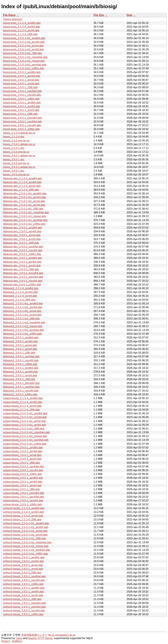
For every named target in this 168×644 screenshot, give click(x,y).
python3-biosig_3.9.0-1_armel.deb (23, 565)
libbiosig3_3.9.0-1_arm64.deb (20, 341)
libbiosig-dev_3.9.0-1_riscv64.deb (23, 250)
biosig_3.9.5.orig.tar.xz (16, 175)
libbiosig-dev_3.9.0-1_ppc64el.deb (23, 247)
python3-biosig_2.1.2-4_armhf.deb (23, 516)
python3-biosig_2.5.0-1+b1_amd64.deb (26, 523)
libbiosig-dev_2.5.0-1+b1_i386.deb (23, 209)
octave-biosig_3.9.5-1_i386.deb (21, 489)
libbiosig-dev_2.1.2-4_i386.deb (21, 190)
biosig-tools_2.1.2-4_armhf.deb (21, 30)
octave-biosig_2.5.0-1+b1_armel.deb (24, 421)
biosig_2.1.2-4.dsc (14, 137)
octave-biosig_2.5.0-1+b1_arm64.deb (25, 417)
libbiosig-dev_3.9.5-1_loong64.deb (23, 273)
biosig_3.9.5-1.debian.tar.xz (19, 167)
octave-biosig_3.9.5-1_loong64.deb (24, 493)
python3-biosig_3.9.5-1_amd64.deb (24, 588)
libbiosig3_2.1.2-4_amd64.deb (21, 288)
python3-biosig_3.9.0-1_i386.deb (22, 573)
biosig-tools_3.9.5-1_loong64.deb (23, 118)
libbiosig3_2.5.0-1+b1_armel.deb (22, 311)
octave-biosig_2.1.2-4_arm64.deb (23, 402)
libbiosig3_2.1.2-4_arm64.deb (20, 292)
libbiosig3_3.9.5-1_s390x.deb (20, 394)
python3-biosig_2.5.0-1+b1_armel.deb (25, 531)
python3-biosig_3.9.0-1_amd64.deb (24, 557)
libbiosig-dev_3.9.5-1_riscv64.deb (23, 281)
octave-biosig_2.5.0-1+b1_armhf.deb (25, 425)
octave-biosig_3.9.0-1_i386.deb (21, 463)
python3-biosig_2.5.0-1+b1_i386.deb (24, 538)
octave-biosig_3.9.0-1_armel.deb (22, 455)
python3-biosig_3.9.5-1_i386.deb (22, 599)
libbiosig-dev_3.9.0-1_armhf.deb (22, 239)
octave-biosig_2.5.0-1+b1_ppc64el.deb (26, 440)
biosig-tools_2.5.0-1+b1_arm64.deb (24, 42)
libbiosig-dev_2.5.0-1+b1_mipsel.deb (25, 216)
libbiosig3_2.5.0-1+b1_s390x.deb (22, 334)
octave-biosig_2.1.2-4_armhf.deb (22, 406)
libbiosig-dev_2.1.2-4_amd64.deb (23, 178)
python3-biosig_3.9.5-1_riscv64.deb (24, 611)
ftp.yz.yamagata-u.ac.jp (62, 635)
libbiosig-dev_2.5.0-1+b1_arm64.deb (24, 197)
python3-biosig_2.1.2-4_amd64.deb (24, 508)
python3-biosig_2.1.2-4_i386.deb (22, 519)
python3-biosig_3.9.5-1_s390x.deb (23, 614)
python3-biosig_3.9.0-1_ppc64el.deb (24, 576)
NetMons (17, 641)
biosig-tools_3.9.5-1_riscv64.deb (22, 125)
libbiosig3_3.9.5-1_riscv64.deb (21, 391)
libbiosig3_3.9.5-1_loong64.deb (21, 383)
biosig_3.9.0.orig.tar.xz (16, 163)
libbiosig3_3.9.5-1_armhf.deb (20, 375)
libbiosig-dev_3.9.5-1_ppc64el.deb (23, 277)
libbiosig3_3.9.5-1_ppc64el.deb (21, 387)
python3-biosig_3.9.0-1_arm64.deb (23, 561)
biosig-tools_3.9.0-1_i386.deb (20, 87)
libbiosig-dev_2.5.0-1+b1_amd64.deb (25, 193)
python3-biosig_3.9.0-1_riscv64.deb (24, 580)
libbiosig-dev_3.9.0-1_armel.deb (22, 235)
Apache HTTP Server (40, 638)
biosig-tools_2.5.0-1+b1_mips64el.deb (25, 57)
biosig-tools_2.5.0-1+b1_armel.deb (23, 46)
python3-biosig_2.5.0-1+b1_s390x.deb (26, 554)
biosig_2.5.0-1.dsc (14, 148)
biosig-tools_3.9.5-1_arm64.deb (22, 106)
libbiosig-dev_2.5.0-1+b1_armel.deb (24, 201)
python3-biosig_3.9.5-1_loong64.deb (24, 603)
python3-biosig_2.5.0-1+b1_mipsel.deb (26, 546)
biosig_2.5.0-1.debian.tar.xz (19, 144)
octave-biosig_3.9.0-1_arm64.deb (23, 451)
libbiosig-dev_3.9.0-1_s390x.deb (22, 254)
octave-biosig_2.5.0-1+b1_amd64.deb (25, 413)
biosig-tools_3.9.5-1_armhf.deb (21, 110)
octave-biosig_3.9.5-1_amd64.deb (23, 478)
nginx (19, 638)
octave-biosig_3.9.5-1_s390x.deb (22, 504)
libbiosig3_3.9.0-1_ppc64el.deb (21, 356)
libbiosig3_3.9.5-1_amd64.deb (21, 368)
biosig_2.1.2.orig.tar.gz (16, 141)
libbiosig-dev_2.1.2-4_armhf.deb (22, 186)
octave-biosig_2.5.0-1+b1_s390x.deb (25, 444)
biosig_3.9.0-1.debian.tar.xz (19, 156)
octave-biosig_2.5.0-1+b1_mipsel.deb (25, 436)
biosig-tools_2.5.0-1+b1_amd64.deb (24, 38)
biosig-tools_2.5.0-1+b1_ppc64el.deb (25, 65)
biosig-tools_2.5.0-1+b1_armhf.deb (23, 49)
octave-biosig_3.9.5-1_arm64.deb (23, 482)
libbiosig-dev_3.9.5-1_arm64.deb (22, 262)
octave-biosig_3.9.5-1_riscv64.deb (23, 501)
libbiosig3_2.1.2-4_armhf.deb (20, 296)
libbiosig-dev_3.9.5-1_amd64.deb (23, 258)
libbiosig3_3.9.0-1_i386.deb (19, 353)
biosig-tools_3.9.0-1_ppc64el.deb (22, 91)
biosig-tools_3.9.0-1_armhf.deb (21, 84)
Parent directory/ (13, 19)
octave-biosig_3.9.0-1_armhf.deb (22, 459)
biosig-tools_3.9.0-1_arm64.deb (22, 76)
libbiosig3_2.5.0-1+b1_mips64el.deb (24, 322)
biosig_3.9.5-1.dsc (14, 171)
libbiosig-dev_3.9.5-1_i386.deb (21, 269)
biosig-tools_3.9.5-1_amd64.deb (22, 103)
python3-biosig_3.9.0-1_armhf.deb (23, 569)
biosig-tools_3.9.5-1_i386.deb (20, 114)
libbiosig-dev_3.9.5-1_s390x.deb (22, 285)
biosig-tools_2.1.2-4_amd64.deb (22, 23)
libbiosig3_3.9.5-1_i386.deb (19, 379)
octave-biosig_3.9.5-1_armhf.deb (22, 485)
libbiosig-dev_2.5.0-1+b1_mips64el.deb (26, 212)
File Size (99, 15)
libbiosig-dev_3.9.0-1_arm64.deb (22, 231)
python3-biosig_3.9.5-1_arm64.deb (23, 592)
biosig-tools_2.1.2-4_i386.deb (20, 34)
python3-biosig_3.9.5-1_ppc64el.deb (24, 607)
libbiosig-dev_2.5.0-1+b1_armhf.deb (24, 205)
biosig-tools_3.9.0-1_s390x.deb (21, 99)
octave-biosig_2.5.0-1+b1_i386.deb (24, 429)
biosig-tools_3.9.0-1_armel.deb (21, 80)
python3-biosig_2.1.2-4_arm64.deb (23, 512)
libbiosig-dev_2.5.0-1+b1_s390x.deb (24, 224)
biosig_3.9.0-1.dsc (14, 159)
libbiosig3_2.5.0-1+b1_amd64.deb (23, 304)
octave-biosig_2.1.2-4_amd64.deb (23, 398)
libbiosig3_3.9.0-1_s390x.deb (20, 364)
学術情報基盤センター (34, 635)
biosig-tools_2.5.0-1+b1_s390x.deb (24, 68)
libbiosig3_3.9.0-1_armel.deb (20, 345)
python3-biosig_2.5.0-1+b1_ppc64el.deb (27, 550)
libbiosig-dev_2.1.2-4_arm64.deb (22, 182)
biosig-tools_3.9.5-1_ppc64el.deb (22, 122)
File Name (9, 15)
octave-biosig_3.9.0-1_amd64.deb (23, 448)
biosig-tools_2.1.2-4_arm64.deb (22, 27)
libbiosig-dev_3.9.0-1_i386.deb (21, 243)
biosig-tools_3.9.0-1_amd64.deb (22, 72)
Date (129, 15)
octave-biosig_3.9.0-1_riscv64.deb (23, 470)
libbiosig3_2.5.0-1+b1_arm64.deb (23, 307)
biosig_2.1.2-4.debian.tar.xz (19, 133)
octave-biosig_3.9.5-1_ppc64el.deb (24, 497)
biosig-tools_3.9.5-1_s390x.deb (21, 129)
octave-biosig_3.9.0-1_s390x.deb (22, 474)
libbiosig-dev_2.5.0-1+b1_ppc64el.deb (25, 220)
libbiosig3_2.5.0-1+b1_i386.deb (21, 319)
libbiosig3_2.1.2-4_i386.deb (19, 300)
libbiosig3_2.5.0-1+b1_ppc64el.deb (24, 330)
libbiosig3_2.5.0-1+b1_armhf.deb (22, 315)
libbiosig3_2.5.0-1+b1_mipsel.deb (23, 326)
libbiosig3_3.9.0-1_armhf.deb (20, 349)
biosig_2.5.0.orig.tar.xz (16, 152)
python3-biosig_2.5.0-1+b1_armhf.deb (25, 535)
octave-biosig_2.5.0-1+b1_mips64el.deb (26, 432)
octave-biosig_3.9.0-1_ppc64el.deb (24, 467)
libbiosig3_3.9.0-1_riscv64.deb (21, 360)
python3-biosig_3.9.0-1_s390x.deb (23, 584)
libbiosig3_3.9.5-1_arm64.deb (20, 372)
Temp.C (6, 641)
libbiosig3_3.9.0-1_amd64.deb (21, 338)
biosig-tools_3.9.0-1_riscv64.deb (22, 95)
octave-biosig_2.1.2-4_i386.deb (21, 410)
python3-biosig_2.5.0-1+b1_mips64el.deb (27, 542)
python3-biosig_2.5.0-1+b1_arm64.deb (26, 527)
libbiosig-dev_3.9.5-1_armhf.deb (22, 266)
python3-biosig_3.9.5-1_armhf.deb (23, 595)
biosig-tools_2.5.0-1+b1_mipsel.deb (24, 61)
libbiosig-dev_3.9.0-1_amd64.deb (23, 228)
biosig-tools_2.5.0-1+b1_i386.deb (23, 53)
